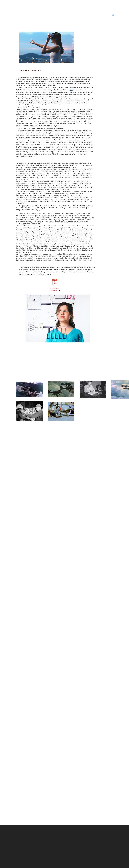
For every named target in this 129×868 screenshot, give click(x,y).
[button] (113, 15)
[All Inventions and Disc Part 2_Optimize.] (55, 282)
